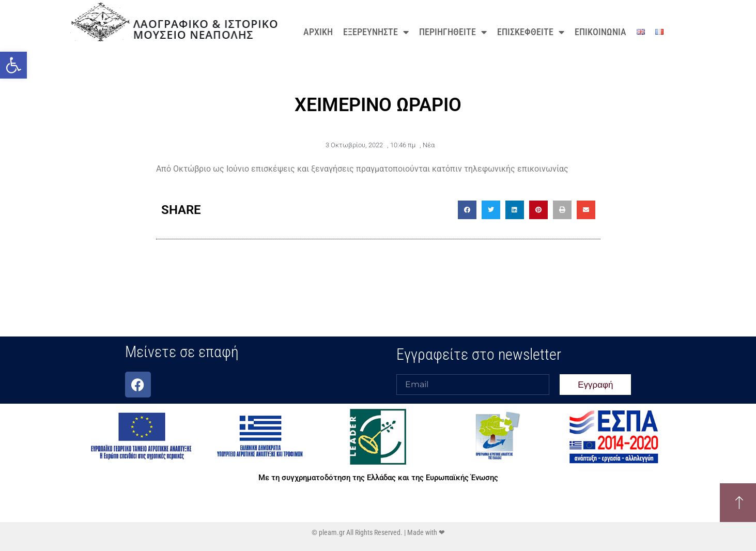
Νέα (429, 145)
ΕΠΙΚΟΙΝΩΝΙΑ (600, 32)
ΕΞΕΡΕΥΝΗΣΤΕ (376, 32)
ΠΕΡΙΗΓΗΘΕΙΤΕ (453, 32)
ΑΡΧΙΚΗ (318, 32)
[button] (13, 65)
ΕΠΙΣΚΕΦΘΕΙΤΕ (531, 32)
